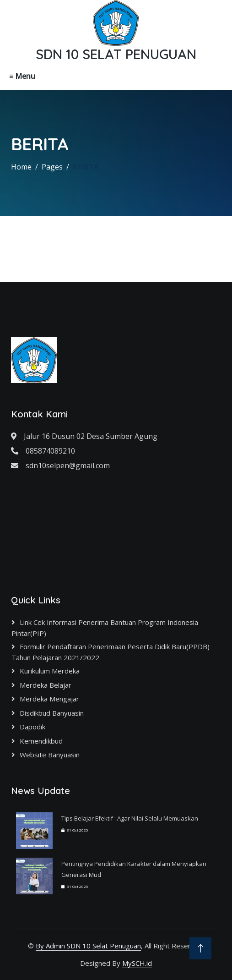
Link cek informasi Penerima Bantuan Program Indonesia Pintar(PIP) (105, 628)
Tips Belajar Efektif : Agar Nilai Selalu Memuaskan (130, 818)
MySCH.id (137, 963)
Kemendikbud (41, 741)
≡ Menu (22, 76)
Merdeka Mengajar (49, 699)
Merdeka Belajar (46, 685)
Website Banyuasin (50, 755)
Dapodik (32, 727)
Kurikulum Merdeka (50, 671)
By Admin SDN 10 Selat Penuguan (88, 946)
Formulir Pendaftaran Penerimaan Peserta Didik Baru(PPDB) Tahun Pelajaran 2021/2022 (111, 652)
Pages (52, 167)
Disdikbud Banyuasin (52, 713)
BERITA (86, 167)
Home (21, 167)
